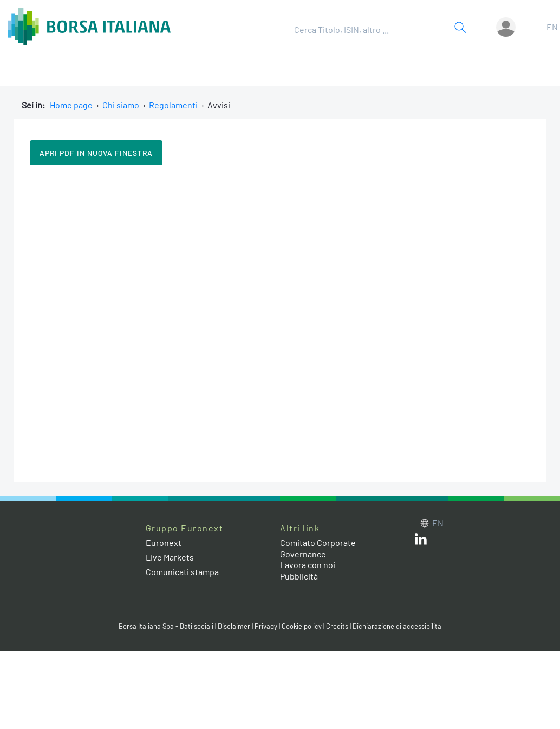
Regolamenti (173, 105)
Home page (71, 105)
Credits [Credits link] (337, 626)
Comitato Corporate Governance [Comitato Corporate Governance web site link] (318, 548)
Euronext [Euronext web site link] (164, 542)
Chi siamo (121, 105)
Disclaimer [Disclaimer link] (234, 626)
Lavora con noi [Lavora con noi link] (308, 565)
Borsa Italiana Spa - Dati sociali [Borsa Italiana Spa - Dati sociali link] (166, 626)
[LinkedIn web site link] (421, 541)
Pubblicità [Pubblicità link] (299, 576)
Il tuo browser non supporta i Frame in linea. (280, 322)
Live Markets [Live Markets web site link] (170, 557)
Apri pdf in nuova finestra (96, 153)
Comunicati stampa (182, 572)
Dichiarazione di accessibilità (397, 626)
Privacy (266, 626)
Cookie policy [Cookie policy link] (302, 626)
